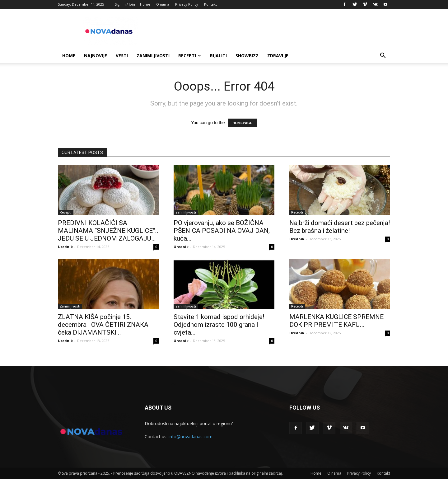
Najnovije (96, 56)
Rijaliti (218, 56)
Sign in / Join (125, 4)
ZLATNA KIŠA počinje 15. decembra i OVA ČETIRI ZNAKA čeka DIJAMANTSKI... (103, 325)
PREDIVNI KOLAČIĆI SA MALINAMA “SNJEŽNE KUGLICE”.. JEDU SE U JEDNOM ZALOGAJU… (108, 231)
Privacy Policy (187, 4)
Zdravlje (278, 56)
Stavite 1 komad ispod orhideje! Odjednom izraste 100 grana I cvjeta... (219, 325)
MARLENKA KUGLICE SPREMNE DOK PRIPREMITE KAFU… (336, 321)
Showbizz (247, 56)
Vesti (122, 56)
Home (145, 4)
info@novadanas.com (191, 437)
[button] (383, 56)
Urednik (65, 247)
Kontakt (210, 4)
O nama (163, 4)
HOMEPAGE (243, 123)
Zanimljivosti (153, 56)
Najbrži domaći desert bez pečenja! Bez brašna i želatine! (340, 227)
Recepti (190, 56)
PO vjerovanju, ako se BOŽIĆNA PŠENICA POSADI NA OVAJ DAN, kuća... (222, 231)
